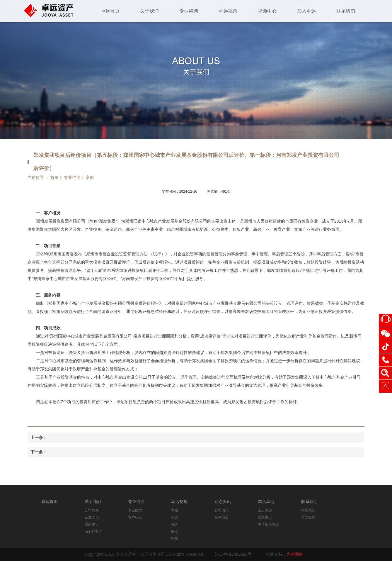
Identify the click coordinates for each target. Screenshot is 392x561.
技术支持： (284, 554)
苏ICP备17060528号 (233, 554)
